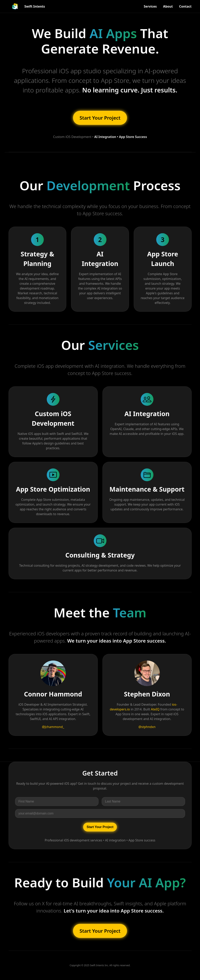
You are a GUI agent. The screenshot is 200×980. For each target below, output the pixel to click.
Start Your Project (100, 118)
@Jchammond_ (53, 727)
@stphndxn (147, 727)
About (168, 6)
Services (150, 6)
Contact (185, 6)
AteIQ (155, 709)
